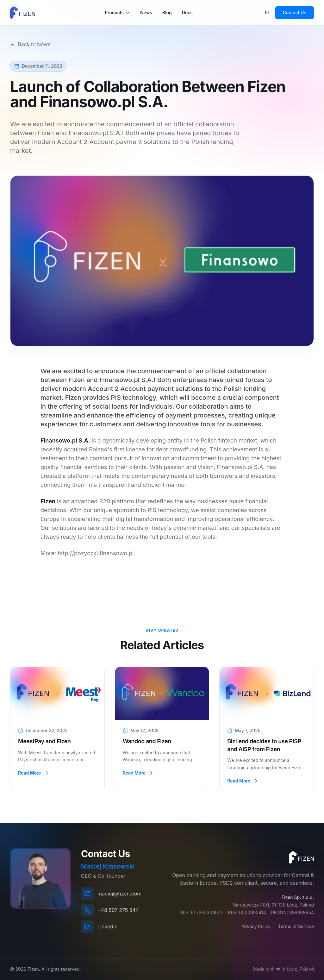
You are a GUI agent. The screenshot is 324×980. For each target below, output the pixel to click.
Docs (187, 13)
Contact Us (295, 13)
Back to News (30, 44)
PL (268, 13)
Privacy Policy (256, 926)
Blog (167, 13)
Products (117, 13)
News (146, 13)
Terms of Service (296, 926)
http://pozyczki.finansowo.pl (96, 553)
